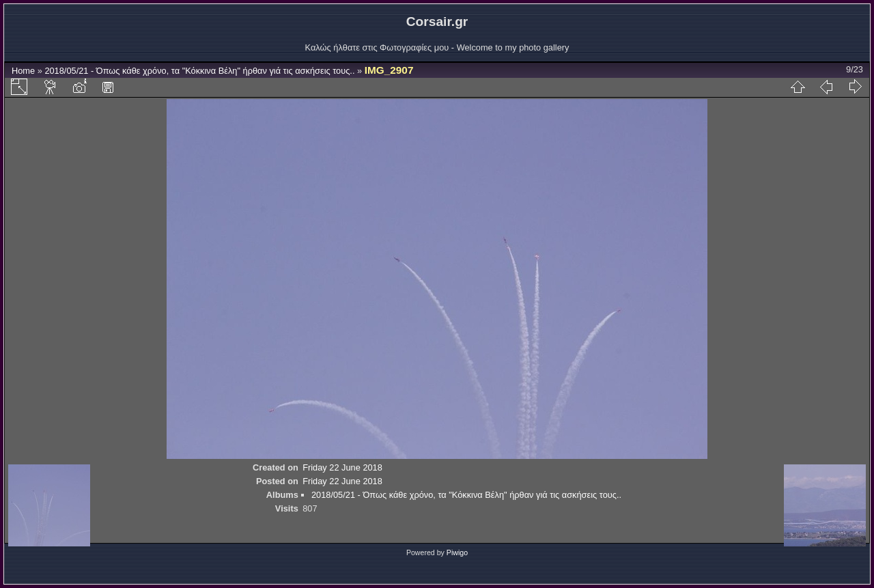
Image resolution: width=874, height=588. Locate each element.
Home (23, 71)
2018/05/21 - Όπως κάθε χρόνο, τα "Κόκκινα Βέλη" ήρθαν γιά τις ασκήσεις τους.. (199, 71)
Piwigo (457, 552)
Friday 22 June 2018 (342, 467)
